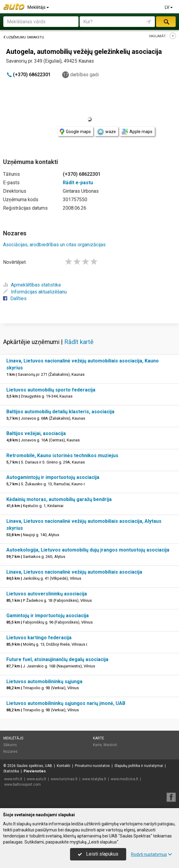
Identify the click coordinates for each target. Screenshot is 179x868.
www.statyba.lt (94, 779)
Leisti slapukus (98, 854)
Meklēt (166, 22)
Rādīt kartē (79, 342)
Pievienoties (35, 771)
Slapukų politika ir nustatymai (139, 766)
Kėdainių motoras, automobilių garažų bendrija (59, 499)
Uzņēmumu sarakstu (24, 37)
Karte (99, 738)
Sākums (10, 745)
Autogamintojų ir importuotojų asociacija (53, 477)
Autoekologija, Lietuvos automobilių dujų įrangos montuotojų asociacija (88, 550)
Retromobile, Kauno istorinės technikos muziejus (62, 455)
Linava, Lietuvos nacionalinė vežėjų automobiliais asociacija (74, 572)
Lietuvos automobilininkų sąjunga (44, 681)
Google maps (75, 132)
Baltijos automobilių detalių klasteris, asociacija (60, 412)
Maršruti (110, 745)
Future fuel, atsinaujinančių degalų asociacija (57, 659)
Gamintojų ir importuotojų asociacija (48, 616)
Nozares (10, 752)
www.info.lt (13, 779)
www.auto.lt (37, 779)
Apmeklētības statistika (32, 285)
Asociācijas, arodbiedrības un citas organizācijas (54, 245)
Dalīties (15, 298)
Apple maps (137, 132)
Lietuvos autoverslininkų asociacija (47, 594)
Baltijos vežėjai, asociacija (36, 433)
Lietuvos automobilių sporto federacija (51, 390)
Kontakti (64, 766)
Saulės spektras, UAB (34, 766)
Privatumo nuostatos (92, 766)
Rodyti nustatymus (152, 854)
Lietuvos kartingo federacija (39, 638)
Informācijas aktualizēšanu (35, 292)
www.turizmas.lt (64, 779)
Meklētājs (39, 7)
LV (169, 7)
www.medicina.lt (125, 779)
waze (106, 132)
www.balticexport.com (22, 784)
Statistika (11, 771)
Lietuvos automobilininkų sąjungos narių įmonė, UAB (66, 703)
